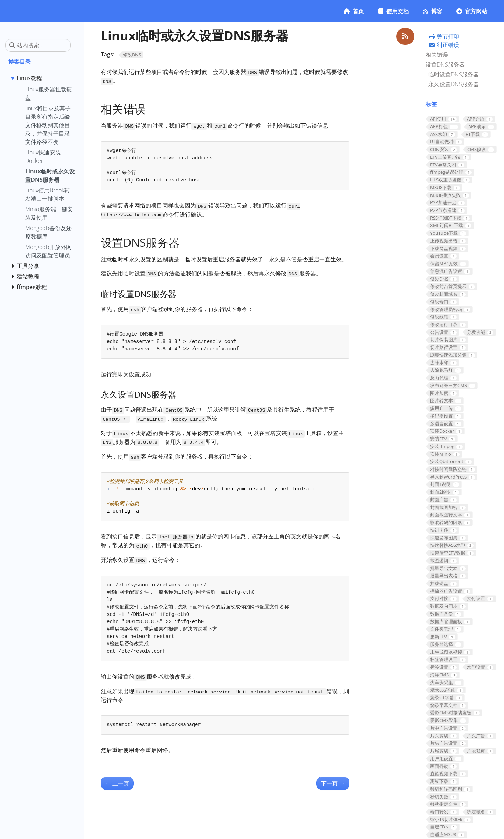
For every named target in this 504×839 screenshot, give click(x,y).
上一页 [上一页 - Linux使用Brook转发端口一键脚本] (117, 783)
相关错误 (437, 55)
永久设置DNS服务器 (454, 84)
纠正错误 (444, 45)
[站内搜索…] (38, 45)
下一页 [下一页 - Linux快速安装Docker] (333, 783)
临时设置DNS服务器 (454, 74)
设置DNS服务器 (445, 64)
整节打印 (444, 36)
